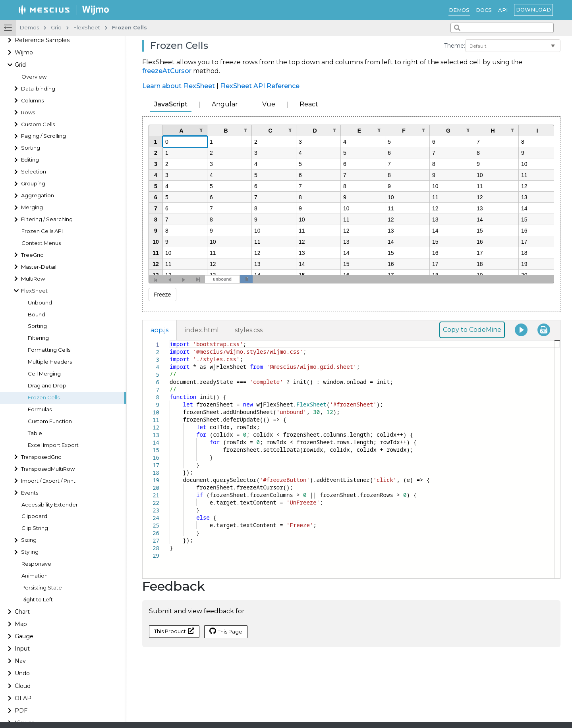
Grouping (33, 184)
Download (533, 10)
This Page (226, 631)
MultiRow (33, 279)
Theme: (455, 46)
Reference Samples (42, 40)
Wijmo (24, 52)
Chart (22, 612)
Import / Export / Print (48, 481)
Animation (35, 576)
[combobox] (502, 28)
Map (21, 624)
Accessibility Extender (50, 505)
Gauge (24, 636)
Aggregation (38, 195)
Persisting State (42, 588)
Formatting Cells (49, 350)
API (503, 10)
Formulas (40, 409)
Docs (484, 10)
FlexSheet (34, 291)
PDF (21, 711)
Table (35, 433)
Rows (28, 113)
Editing (30, 160)
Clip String (35, 528)
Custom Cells (38, 124)
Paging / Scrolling (43, 136)
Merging (32, 207)
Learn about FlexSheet (179, 86)
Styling (30, 552)
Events (30, 493)
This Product (174, 631)
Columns (32, 101)
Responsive (36, 564)
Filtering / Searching (47, 219)
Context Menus (41, 243)
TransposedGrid (41, 457)
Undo (22, 673)
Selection (34, 172)
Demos (459, 10)
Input (22, 649)
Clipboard (34, 516)
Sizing (29, 540)
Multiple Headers (50, 362)
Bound (37, 315)
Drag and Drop (47, 386)
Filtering (38, 338)
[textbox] (170, 340)
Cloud (23, 686)
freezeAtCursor (167, 71)
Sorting (31, 148)
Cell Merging (44, 374)
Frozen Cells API (42, 231)
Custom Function (50, 421)
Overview (34, 77)
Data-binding (38, 89)
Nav (20, 661)
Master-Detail (39, 267)
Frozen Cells (44, 398)
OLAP (23, 698)
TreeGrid (32, 255)
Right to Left (37, 600)
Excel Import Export (53, 445)
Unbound (40, 303)
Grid (20, 65)
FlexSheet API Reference (260, 86)
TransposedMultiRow (48, 469)
